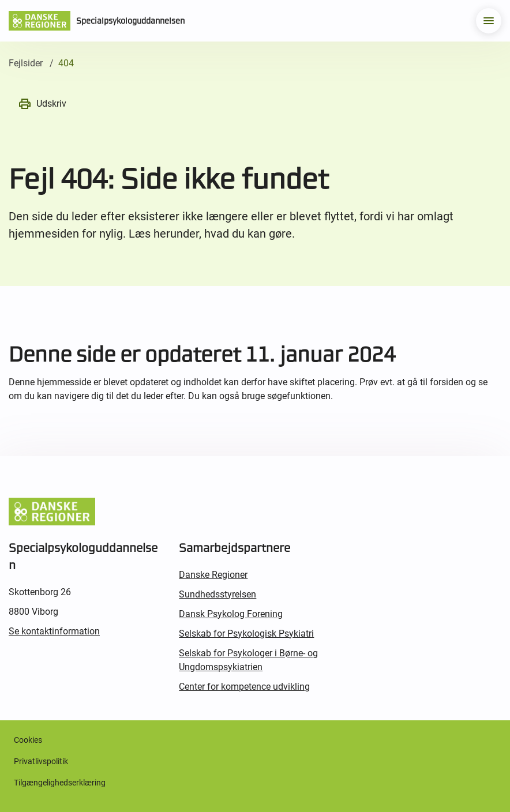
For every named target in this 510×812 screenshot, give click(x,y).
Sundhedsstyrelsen (217, 594)
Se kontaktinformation (54, 631)
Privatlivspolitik (41, 761)
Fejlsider (26, 63)
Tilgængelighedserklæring (60, 783)
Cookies (28, 740)
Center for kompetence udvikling (244, 687)
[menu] (489, 21)
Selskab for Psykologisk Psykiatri (246, 634)
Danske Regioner (213, 575)
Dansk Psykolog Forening (231, 614)
